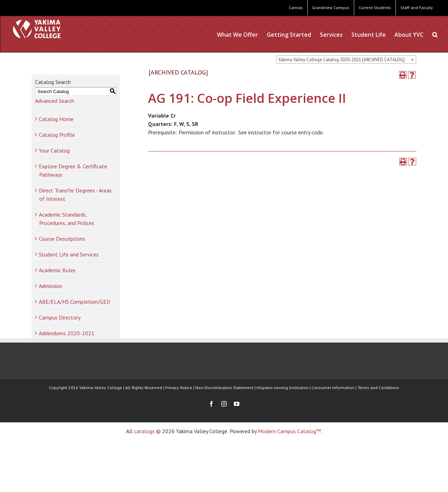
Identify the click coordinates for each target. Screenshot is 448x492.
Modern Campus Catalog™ (289, 431)
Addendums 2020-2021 (67, 333)
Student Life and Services (69, 254)
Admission (51, 286)
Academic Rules (57, 270)
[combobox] (346, 59)
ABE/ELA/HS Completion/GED (75, 302)
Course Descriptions (62, 239)
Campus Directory (60, 317)
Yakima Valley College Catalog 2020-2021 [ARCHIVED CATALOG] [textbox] (341, 60)
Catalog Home (56, 119)
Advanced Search (55, 101)
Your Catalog (54, 150)
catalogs (144, 431)
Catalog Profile (57, 135)
